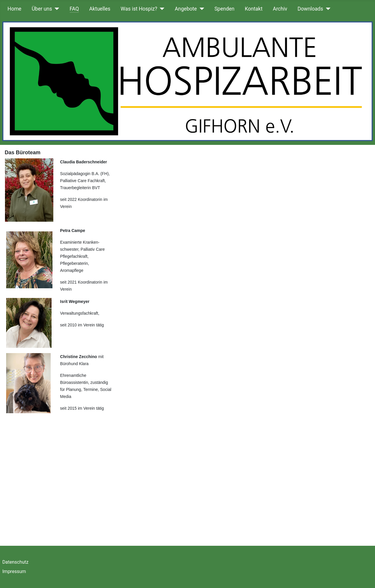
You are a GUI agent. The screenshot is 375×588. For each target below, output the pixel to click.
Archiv (280, 9)
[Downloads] (327, 9)
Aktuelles (100, 9)
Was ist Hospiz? (139, 9)
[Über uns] (56, 9)
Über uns (42, 9)
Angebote (186, 9)
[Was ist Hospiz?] (161, 9)
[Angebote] (201, 9)
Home (15, 9)
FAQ (74, 9)
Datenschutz (15, 562)
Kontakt (254, 9)
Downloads (310, 9)
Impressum (14, 571)
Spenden (224, 9)
